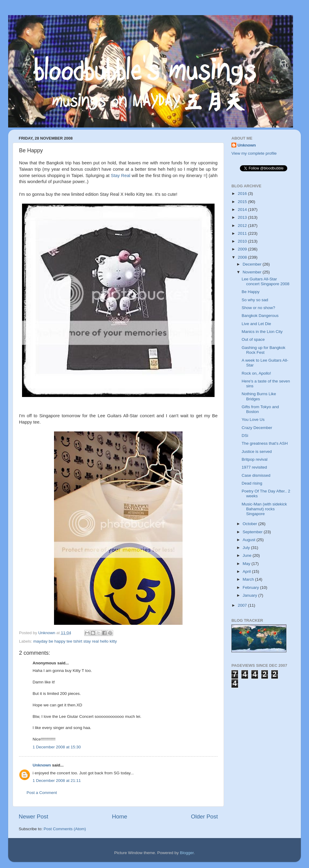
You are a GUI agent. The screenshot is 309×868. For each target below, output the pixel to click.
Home (119, 816)
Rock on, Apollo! (256, 373)
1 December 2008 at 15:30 (57, 747)
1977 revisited (254, 467)
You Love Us (253, 419)
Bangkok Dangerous (260, 316)
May (247, 564)
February (251, 587)
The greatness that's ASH (265, 443)
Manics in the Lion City (262, 332)
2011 (243, 233)
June (248, 555)
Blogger (187, 853)
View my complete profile (254, 153)
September (253, 532)
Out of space (253, 339)
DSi (245, 436)
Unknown (42, 765)
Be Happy (251, 292)
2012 (243, 226)
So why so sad (255, 300)
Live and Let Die (256, 324)
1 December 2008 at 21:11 (57, 781)
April (247, 571)
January (250, 595)
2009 (243, 249)
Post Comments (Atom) (65, 829)
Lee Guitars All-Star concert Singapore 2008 (266, 281)
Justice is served (257, 452)
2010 (243, 241)
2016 (243, 194)
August (250, 540)
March (249, 579)
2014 (243, 210)
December (253, 264)
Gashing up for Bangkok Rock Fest (264, 350)
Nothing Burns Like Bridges (259, 396)
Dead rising (252, 483)
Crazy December (257, 428)
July (247, 548)
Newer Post (33, 816)
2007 (243, 605)
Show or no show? (258, 308)
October (250, 524)
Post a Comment (42, 793)
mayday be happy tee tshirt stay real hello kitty (75, 641)
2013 (243, 217)
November (253, 272)
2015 (243, 202)
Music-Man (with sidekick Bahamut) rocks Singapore (264, 509)
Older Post (204, 816)
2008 (243, 257)
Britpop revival (255, 459)
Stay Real (121, 176)
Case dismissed (256, 475)
